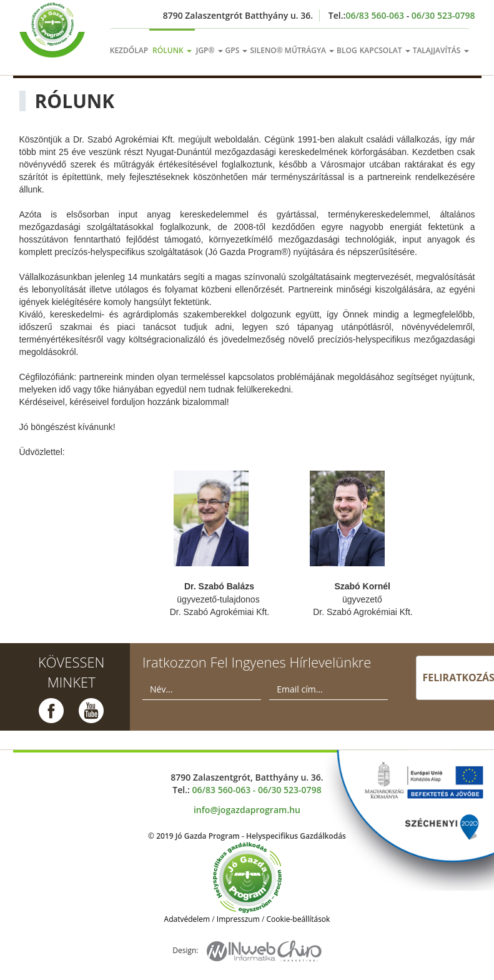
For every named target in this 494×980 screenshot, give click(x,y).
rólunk (172, 50)
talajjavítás (441, 50)
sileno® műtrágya (292, 50)
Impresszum (238, 919)
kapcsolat (385, 50)
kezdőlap (129, 50)
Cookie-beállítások (298, 919)
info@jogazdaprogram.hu (247, 810)
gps (237, 50)
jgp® (210, 50)
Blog (347, 50)
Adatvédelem (187, 919)
